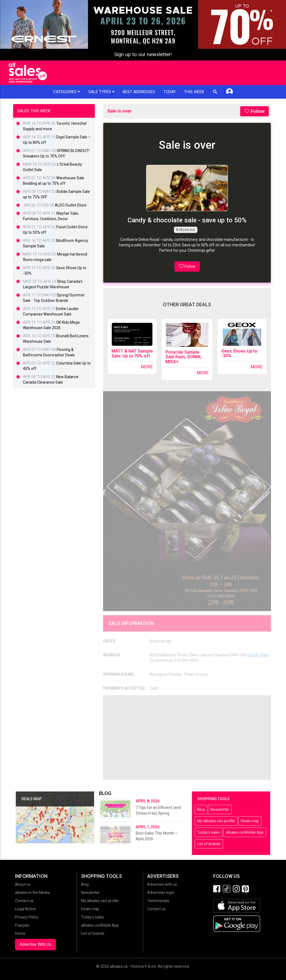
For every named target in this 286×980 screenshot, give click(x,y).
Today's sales (209, 832)
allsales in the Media (32, 893)
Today (170, 92)
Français (22, 925)
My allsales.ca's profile (216, 821)
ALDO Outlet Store (71, 205)
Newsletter (220, 809)
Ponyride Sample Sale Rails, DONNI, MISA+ (183, 357)
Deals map (250, 821)
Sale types (101, 92)
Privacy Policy (27, 917)
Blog (201, 809)
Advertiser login (161, 893)
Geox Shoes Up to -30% (239, 354)
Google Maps (258, 655)
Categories (67, 92)
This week (194, 92)
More (147, 367)
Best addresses (139, 92)
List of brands (209, 844)
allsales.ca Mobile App (245, 832)
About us (23, 884)
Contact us (24, 901)
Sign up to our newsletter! (143, 54)
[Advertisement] (187, 738)
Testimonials (158, 901)
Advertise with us (162, 884)
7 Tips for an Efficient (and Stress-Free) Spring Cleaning (158, 813)
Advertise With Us (35, 944)
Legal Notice (25, 909)
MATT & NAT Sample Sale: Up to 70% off (132, 354)
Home (20, 933)
